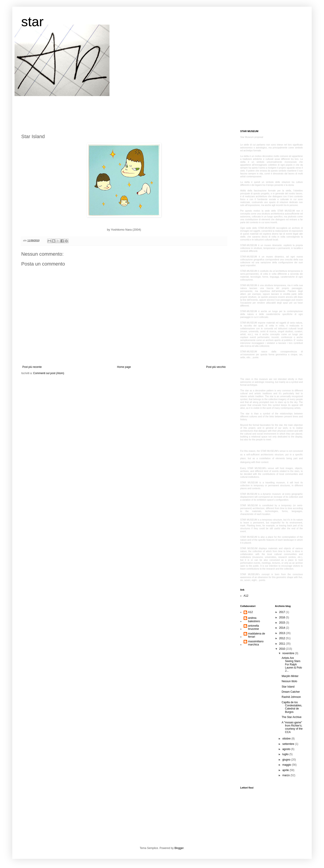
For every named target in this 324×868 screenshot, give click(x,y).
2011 (282, 644)
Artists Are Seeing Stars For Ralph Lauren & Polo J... (292, 664)
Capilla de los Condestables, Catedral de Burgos (292, 707)
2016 (282, 617)
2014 (282, 628)
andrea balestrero (254, 619)
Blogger (179, 848)
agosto (287, 749)
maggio (287, 765)
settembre (289, 744)
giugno (287, 760)
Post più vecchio (216, 367)
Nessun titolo (289, 681)
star (32, 22)
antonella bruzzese (254, 627)
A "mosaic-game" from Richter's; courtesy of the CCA (292, 727)
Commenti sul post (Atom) (49, 373)
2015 (282, 623)
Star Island (288, 687)
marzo (286, 775)
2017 (282, 612)
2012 (282, 638)
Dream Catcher (291, 692)
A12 (246, 596)
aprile (286, 770)
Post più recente (32, 367)
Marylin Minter (290, 676)
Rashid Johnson (291, 697)
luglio (286, 754)
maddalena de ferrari (257, 635)
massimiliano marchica (256, 643)
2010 (282, 649)
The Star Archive (291, 717)
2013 (282, 633)
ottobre (287, 739)
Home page (124, 367)
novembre (289, 653)
